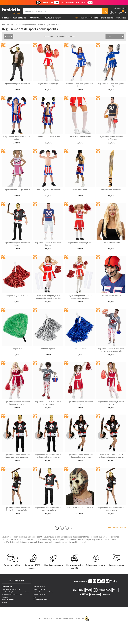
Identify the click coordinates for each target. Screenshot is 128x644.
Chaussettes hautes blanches (80, 137)
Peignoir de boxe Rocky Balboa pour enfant (17, 138)
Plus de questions (40, 600)
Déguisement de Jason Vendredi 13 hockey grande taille (48, 509)
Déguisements (19, 18)
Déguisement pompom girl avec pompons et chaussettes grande (48, 297)
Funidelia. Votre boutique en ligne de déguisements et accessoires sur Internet (11, 11)
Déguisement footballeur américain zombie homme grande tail (111, 350)
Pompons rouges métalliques (17, 296)
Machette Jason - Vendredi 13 (111, 190)
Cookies (5, 597)
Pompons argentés (48, 349)
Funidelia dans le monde (11, 589)
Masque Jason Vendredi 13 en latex (80, 508)
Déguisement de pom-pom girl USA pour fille (111, 85)
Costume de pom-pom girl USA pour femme (80, 85)
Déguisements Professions (33, 24)
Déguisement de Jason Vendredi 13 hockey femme (111, 509)
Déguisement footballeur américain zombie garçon (48, 403)
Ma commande (39, 589)
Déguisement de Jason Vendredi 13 (17, 84)
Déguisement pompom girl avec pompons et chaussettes (80, 297)
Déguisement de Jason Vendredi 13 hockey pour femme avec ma (80, 456)
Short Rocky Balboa (80, 190)
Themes (5, 18)
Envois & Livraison (40, 594)
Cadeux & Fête (52, 18)
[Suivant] (72, 528)
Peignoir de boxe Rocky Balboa (48, 137)
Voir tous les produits (117, 528)
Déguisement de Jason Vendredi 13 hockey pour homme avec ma (17, 456)
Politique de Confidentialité (12, 594)
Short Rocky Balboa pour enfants (48, 190)
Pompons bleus (80, 349)
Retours (36, 597)
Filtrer (8, 36)
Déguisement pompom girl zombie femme (111, 403)
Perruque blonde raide (111, 243)
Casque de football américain (111, 296)
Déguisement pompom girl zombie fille (80, 403)
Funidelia (5, 24)
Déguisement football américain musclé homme (111, 138)
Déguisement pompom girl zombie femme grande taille (17, 403)
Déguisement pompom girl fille (80, 243)
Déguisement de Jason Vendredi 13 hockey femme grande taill (17, 509)
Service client (17, 581)
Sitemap (5, 602)
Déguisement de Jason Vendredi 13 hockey (17, 244)
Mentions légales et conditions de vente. (17, 592)
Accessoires (36, 18)
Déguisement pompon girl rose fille (17, 190)
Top (76, 18)
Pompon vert (17, 349)
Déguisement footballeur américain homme (48, 244)
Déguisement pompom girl (48, 84)
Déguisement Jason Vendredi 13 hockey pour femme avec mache (111, 456)
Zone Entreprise (8, 600)
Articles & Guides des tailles (43, 592)
